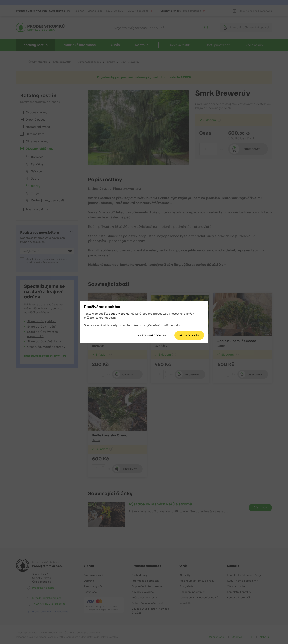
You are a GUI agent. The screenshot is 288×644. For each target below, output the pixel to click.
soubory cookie (119, 314)
